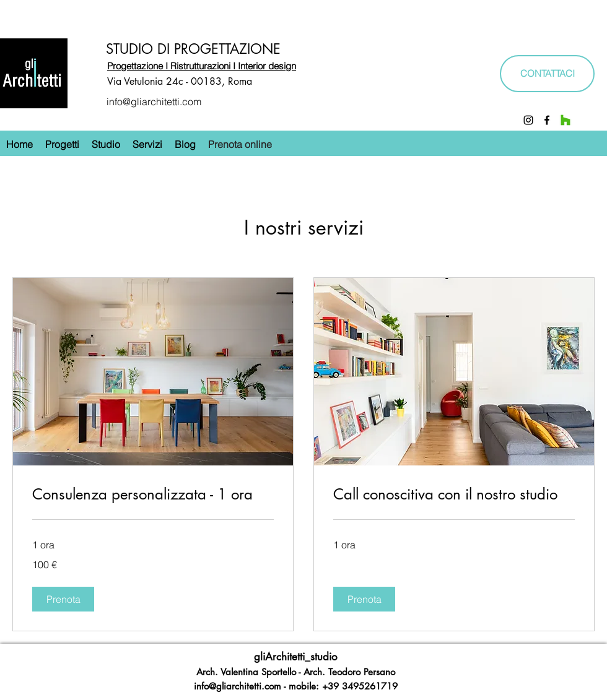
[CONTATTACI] (547, 74)
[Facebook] (547, 120)
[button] (63, 599)
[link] (153, 495)
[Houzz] (566, 120)
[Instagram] (528, 120)
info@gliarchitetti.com (154, 102)
